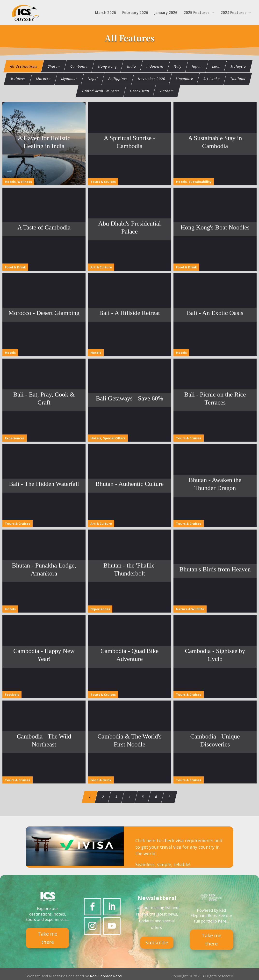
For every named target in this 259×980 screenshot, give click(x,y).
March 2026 (105, 13)
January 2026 (166, 13)
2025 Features (197, 13)
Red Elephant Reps (106, 975)
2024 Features (234, 13)
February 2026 (135, 13)
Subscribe (157, 942)
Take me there (47, 937)
